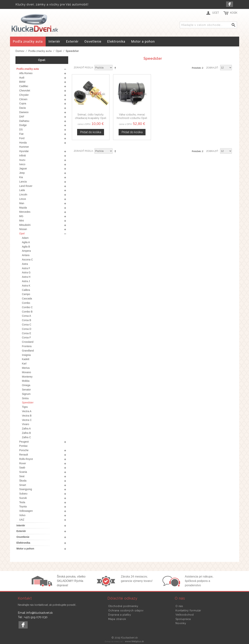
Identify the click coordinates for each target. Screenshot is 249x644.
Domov (20, 51)
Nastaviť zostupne (116, 68)
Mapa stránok (117, 619)
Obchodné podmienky (123, 606)
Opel (59, 51)
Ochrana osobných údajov (126, 610)
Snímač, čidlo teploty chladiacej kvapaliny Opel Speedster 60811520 (91, 118)
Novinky (181, 623)
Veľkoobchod (185, 615)
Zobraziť (212, 68)
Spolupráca (183, 619)
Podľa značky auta (40, 51)
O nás (179, 606)
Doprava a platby (120, 615)
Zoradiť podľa (83, 67)
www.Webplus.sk (134, 641)
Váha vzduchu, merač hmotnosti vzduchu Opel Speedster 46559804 (132, 118)
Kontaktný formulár (188, 610)
